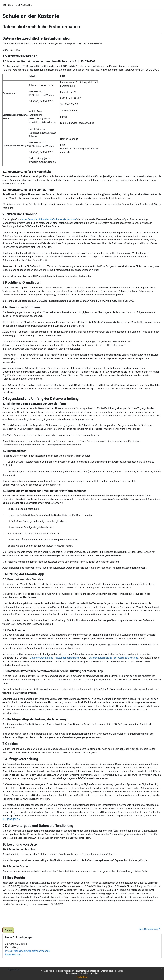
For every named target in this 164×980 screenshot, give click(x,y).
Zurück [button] (8, 930)
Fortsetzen (82, 977)
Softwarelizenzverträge (126, 658)
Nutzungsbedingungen (67, 658)
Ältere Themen (13, 955)
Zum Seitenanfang (150, 929)
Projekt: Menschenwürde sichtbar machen (27, 951)
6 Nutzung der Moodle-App (23, 574)
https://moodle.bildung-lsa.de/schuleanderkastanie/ (49, 219)
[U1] (4, 819)
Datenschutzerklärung (42, 658)
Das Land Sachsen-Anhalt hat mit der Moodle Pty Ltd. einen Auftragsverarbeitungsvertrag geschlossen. (103, 816)
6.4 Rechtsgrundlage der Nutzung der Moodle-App (35, 719)
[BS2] (10, 819)
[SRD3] (17, 819)
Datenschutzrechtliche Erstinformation (82, 973)
